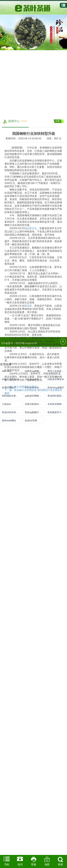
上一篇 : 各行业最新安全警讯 (21, 799)
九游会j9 (6, 404)
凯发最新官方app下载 (57, 412)
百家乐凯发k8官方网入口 (35, 404)
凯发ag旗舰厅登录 (34, 412)
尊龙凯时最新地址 (57, 396)
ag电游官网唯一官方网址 (35, 396)
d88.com (6, 371)
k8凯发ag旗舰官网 (34, 371)
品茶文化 (32, 640)
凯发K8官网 (31, 421)
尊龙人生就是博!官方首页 (57, 371)
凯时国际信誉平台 (11, 396)
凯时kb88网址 (9, 421)
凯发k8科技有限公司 (12, 412)
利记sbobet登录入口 (35, 388)
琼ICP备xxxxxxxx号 (26, 343)
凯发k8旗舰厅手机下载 (12, 388)
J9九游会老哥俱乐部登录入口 (35, 379)
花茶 (29, 718)
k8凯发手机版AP (11, 379)
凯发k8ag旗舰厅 (56, 388)
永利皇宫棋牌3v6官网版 (57, 404)
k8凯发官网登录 (56, 379)
